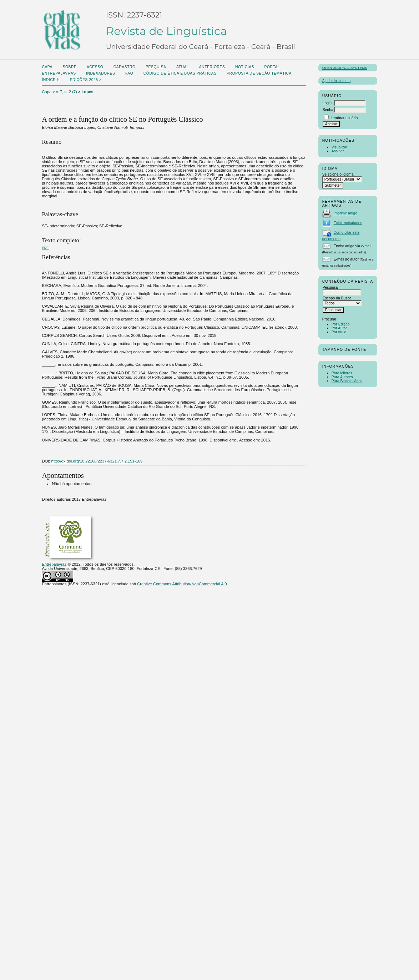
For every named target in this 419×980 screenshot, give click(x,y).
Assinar (338, 151)
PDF (45, 247)
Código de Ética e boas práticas (180, 73)
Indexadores (100, 73)
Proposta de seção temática (259, 73)
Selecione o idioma (338, 174)
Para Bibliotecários (347, 381)
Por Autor (339, 328)
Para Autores (342, 377)
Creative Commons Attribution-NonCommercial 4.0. (182, 584)
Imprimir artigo (345, 213)
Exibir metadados (348, 223)
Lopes (88, 92)
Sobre (69, 67)
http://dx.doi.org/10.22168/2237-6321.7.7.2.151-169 (97, 461)
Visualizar (340, 147)
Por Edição (341, 324)
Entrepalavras (54, 564)
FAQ (129, 73)
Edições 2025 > (86, 80)
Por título (339, 332)
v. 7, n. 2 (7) (67, 92)
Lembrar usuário (344, 118)
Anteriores (212, 67)
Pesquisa (156, 67)
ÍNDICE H (51, 80)
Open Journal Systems (345, 68)
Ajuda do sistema (337, 81)
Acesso (95, 67)
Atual (183, 67)
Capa (47, 67)
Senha (328, 110)
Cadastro (125, 67)
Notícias (245, 67)
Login (327, 103)
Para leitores (342, 373)
